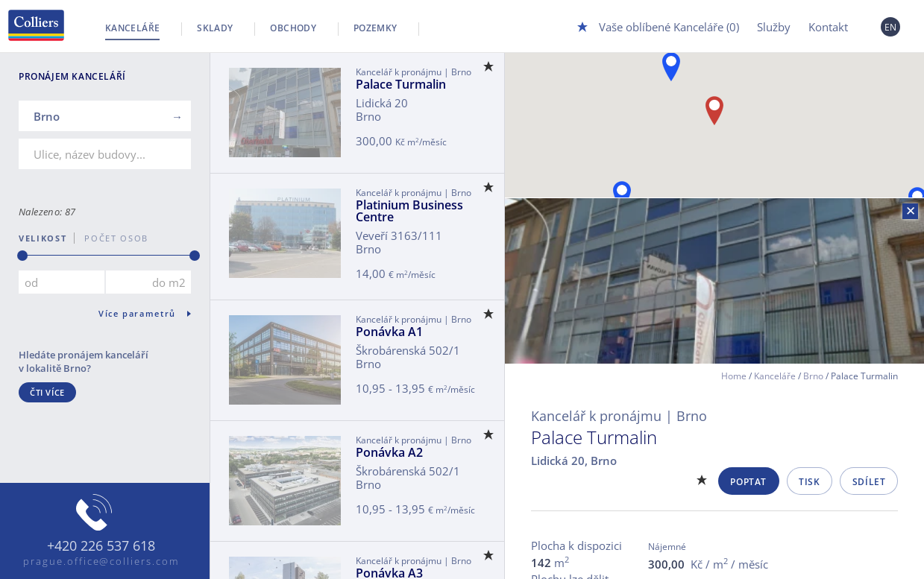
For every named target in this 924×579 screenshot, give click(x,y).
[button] (671, 67)
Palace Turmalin (401, 84)
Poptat (748, 482)
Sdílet (869, 482)
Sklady (215, 28)
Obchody (293, 28)
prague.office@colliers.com (101, 561)
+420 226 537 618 (101, 546)
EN (891, 27)
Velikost (43, 238)
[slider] (22, 256)
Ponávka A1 (389, 332)
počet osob (111, 238)
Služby (774, 27)
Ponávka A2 (389, 452)
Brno (813, 376)
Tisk (809, 482)
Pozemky (375, 28)
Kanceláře (132, 28)
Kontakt (828, 27)
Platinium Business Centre (409, 211)
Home (734, 376)
